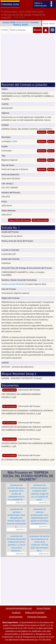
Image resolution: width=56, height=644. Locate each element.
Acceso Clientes (44, 608)
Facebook (16, 612)
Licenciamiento (16, 617)
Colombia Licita (10, 4)
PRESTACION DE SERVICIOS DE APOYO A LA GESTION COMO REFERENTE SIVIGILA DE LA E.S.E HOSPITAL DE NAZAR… (40, 492)
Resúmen (42, 132)
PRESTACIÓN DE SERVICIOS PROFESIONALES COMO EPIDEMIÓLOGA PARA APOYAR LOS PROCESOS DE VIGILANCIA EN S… (39, 516)
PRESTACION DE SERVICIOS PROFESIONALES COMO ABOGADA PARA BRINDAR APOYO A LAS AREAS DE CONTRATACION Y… (16, 518)
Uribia (14, 141)
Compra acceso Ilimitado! (13, 284)
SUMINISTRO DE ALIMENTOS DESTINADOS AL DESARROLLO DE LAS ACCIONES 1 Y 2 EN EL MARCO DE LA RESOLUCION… (17, 543)
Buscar (51, 132)
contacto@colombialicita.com (19, 608)
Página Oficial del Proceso (20, 220)
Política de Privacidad (35, 612)
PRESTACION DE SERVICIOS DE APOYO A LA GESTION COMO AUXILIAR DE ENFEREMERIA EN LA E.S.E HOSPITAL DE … (17, 492)
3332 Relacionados (40, 220)
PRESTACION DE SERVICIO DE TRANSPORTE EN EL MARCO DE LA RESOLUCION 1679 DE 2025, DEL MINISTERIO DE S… (40, 543)
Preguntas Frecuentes (37, 617)
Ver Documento (10, 390)
